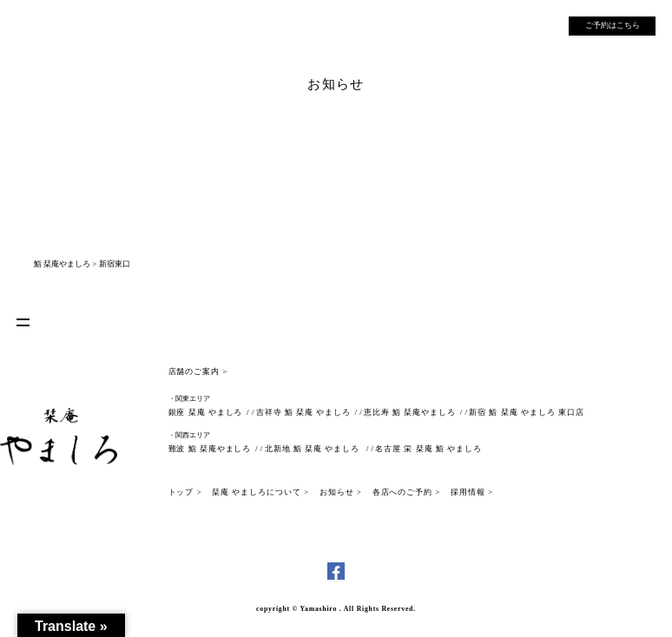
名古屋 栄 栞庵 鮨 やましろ (428, 449)
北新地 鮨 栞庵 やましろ (313, 449)
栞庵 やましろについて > (260, 492)
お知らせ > (341, 492)
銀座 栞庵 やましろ (206, 412)
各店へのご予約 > (407, 492)
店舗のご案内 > (198, 371)
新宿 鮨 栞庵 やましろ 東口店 (526, 412)
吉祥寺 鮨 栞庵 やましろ (303, 412)
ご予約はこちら (613, 25)
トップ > (185, 492)
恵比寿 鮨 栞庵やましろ (410, 412)
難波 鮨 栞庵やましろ (210, 449)
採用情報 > (472, 492)
